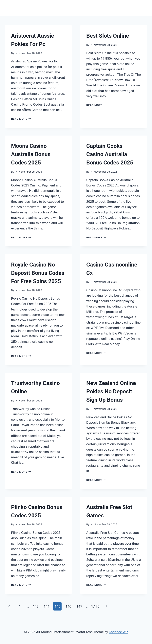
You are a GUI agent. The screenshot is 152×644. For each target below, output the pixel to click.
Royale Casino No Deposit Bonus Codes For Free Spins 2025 (38, 273)
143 (36, 606)
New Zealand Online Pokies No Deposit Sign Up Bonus (111, 391)
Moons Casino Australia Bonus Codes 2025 (31, 154)
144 (47, 606)
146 (68, 606)
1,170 (95, 606)
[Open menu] (144, 8)
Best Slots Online (108, 36)
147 (79, 606)
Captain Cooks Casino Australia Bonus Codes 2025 (110, 154)
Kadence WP (118, 632)
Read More (21, 119)
